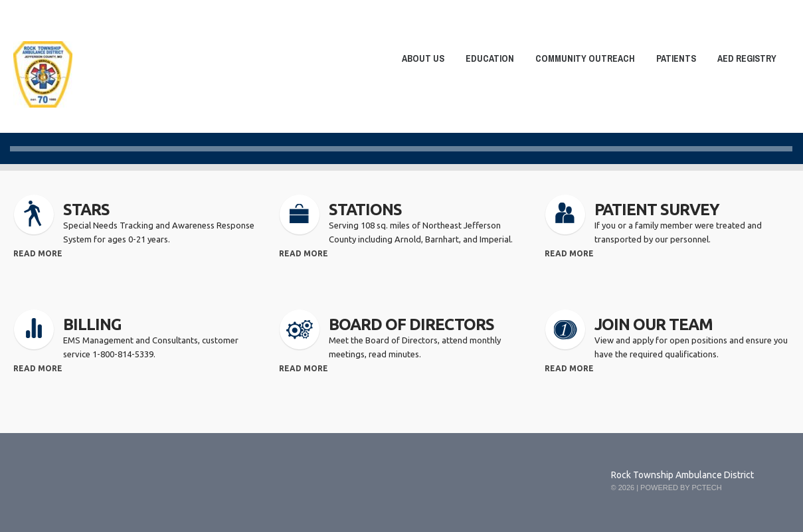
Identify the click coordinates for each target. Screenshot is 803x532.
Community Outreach (581, 61)
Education (486, 61)
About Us (419, 61)
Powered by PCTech (681, 488)
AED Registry (747, 58)
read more (38, 253)
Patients (672, 61)
